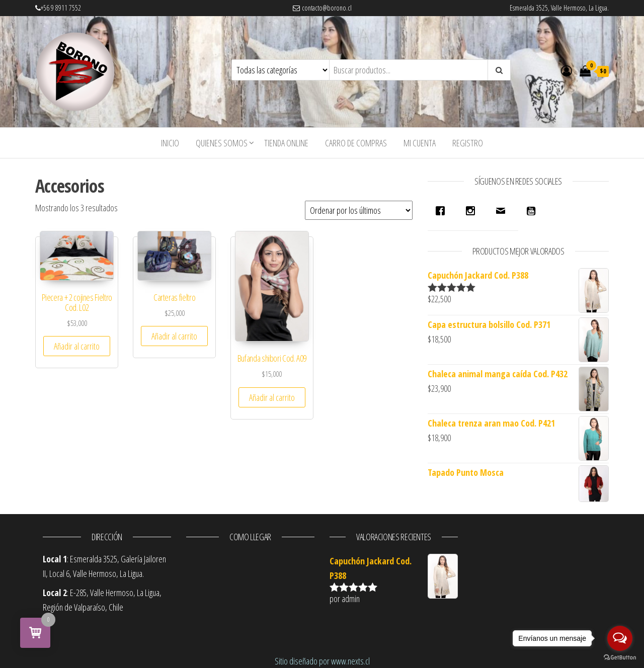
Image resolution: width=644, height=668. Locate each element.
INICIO (170, 143)
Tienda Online (286, 143)
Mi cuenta (420, 143)
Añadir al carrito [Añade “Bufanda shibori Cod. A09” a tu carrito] (272, 397)
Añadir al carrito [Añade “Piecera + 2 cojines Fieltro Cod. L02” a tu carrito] (77, 346)
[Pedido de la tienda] (359, 210)
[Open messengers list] (620, 638)
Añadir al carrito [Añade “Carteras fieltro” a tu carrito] (174, 336)
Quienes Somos (222, 143)
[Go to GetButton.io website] (620, 658)
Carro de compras (356, 143)
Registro (468, 143)
